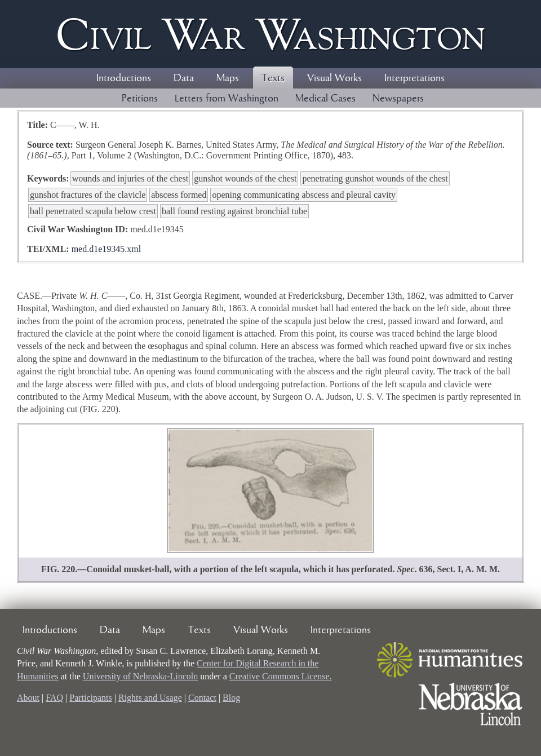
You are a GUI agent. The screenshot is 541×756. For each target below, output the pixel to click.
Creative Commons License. (281, 676)
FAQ (54, 698)
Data (184, 78)
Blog (231, 698)
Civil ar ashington (270, 34)
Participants (91, 698)
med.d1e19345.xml (107, 249)
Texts (273, 78)
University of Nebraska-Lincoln (140, 676)
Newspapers (398, 99)
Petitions (140, 99)
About (28, 698)
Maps (228, 78)
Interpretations (414, 78)
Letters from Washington (227, 99)
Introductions (124, 78)
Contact (202, 698)
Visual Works (334, 78)
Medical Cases (325, 99)
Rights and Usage (150, 698)
